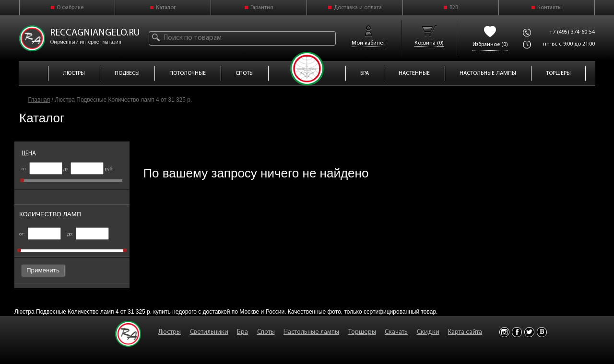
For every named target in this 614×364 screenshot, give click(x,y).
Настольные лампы (311, 332)
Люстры (170, 332)
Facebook (517, 332)
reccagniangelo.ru (95, 33)
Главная (39, 100)
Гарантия (262, 8)
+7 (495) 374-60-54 (572, 32)
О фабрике (70, 8)
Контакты (549, 8)
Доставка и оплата (358, 8)
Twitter (529, 332)
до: (88, 234)
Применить (43, 270)
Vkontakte (542, 332)
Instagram (504, 332)
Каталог (166, 8)
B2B (454, 8)
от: (40, 234)
